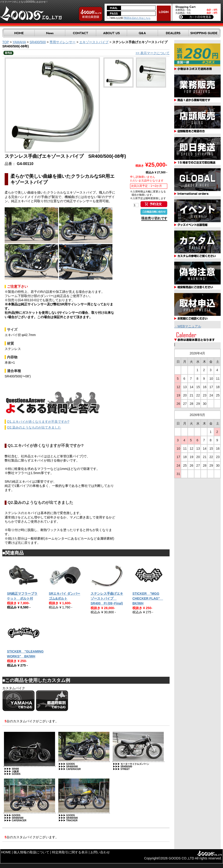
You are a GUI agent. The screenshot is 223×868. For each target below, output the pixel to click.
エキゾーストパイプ (94, 42)
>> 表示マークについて (153, 53)
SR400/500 (38, 42)
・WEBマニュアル (188, 326)
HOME (6, 852)
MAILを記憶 (115, 18)
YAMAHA (19, 42)
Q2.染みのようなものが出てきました (34, 427)
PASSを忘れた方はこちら (137, 18)
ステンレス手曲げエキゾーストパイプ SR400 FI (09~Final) (107, 598)
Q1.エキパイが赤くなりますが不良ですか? (38, 422)
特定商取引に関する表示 (70, 852)
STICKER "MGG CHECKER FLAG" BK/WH (148, 598)
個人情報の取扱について (31, 852)
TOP (6, 42)
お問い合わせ (100, 852)
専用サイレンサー (62, 42)
